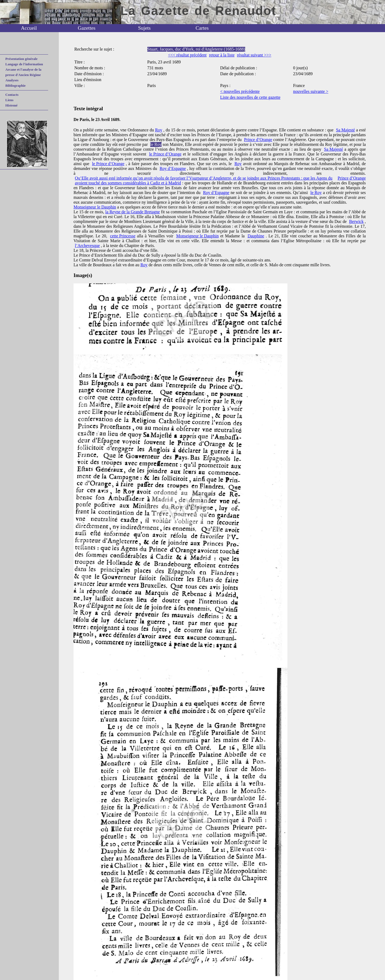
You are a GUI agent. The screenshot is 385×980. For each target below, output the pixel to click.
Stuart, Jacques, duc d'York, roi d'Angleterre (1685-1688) (196, 49)
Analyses (12, 80)
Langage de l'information (24, 64)
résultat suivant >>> (254, 55)
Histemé (11, 105)
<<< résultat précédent (187, 55)
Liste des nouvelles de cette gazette (250, 97)
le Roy (156, 144)
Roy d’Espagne (173, 168)
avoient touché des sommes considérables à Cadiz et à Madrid (128, 183)
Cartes (202, 28)
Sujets (145, 28)
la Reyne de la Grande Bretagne (133, 212)
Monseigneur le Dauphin (95, 207)
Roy (159, 130)
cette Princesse (123, 236)
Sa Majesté (346, 130)
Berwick (356, 221)
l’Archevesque (87, 246)
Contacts (12, 95)
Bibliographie (16, 86)
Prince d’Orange (258, 140)
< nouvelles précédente (240, 91)
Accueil (29, 28)
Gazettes (87, 28)
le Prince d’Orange (165, 154)
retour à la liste (222, 55)
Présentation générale (21, 59)
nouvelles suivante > (311, 91)
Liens (9, 100)
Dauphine (256, 236)
